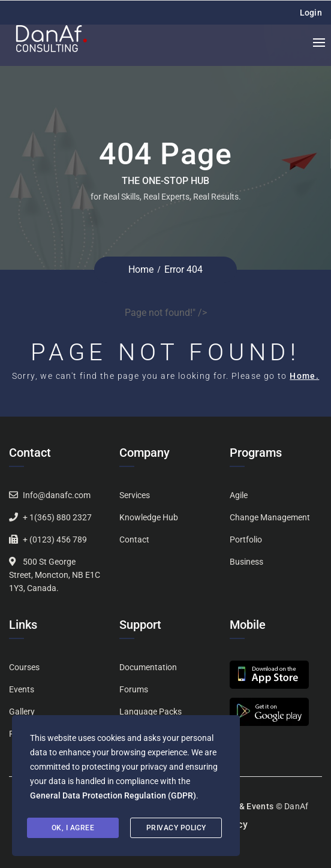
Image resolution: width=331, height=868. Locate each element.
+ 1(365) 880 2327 (57, 517)
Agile (239, 495)
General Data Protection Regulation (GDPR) (113, 795)
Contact (134, 540)
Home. (304, 376)
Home (141, 269)
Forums (134, 689)
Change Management (270, 517)
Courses (24, 667)
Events (22, 689)
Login (311, 13)
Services (135, 495)
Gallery (22, 712)
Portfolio (246, 540)
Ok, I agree (73, 828)
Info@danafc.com (57, 495)
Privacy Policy (176, 828)
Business (246, 562)
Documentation (148, 667)
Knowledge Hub (149, 517)
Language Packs (151, 712)
